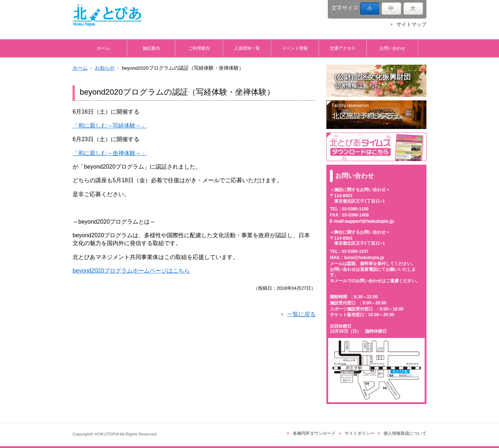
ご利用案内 (199, 48)
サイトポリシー (360, 433)
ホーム (103, 48)
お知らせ (105, 68)
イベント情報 (295, 48)
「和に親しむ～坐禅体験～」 (110, 153)
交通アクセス (343, 48)
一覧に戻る (301, 314)
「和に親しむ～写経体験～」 (110, 126)
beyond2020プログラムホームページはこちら (131, 271)
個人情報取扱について (405, 433)
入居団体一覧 (247, 48)
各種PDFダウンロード (314, 433)
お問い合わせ (392, 48)
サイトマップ (411, 24)
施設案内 (151, 48)
